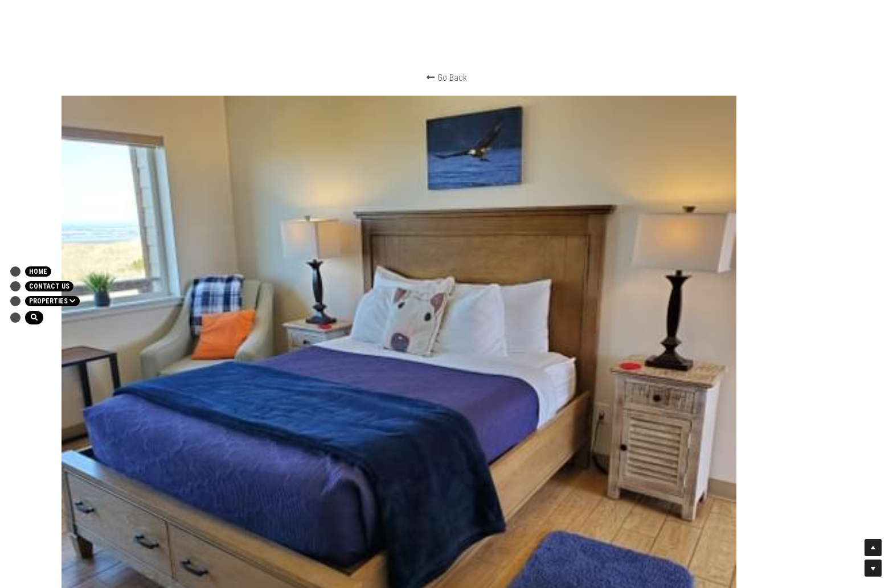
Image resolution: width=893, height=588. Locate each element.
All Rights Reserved (512, 458)
